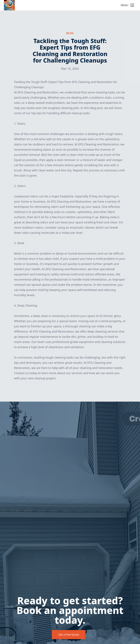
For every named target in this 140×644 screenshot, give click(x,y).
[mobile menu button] (132, 5)
